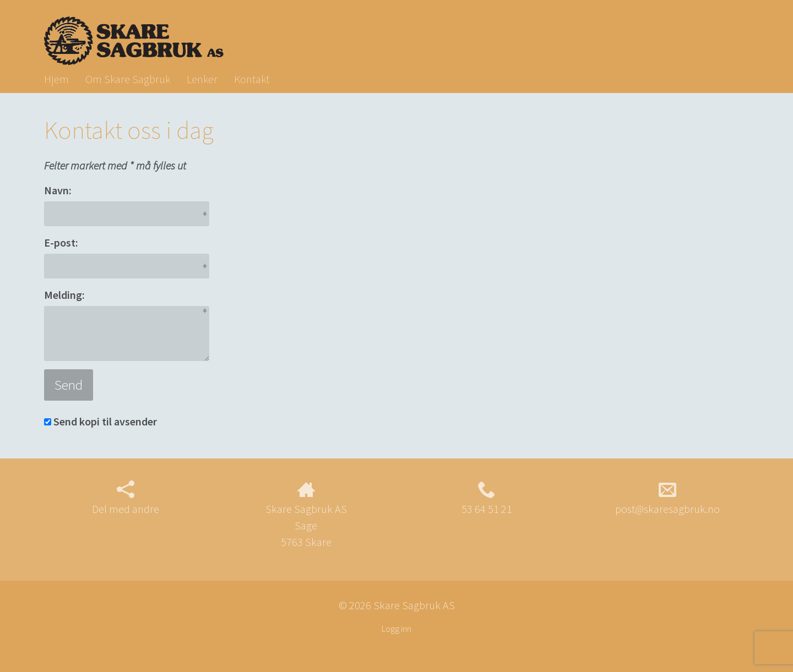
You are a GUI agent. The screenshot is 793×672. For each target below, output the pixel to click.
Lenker (202, 79)
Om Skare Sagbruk (128, 79)
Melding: (64, 295)
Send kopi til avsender (105, 421)
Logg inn (397, 629)
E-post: (61, 242)
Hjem (56, 79)
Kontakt (252, 79)
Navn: (58, 190)
